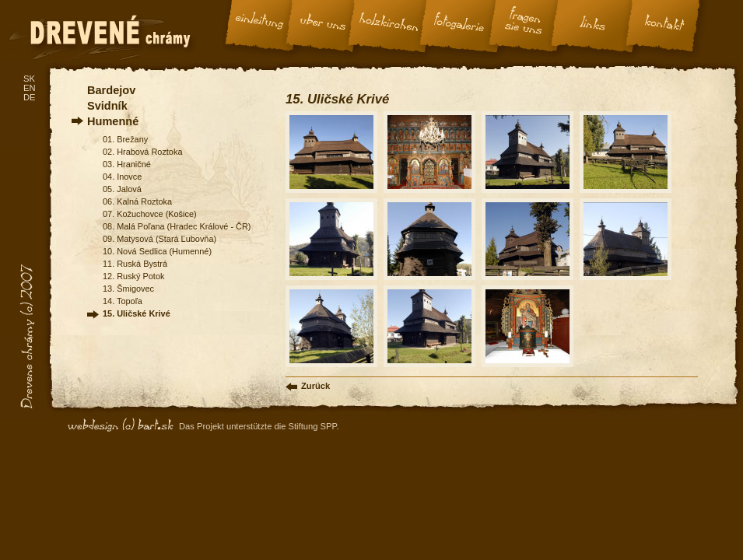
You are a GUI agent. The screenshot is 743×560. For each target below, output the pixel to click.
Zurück (315, 386)
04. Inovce (122, 177)
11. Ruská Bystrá (135, 264)
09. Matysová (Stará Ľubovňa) (159, 239)
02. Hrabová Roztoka (142, 152)
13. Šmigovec (128, 289)
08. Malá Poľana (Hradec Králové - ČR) (177, 226)
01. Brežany (125, 139)
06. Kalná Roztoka (137, 201)
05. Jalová (122, 189)
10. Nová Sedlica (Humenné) (157, 251)
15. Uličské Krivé (137, 313)
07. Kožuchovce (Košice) (150, 214)
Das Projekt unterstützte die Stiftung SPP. (259, 426)
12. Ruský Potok (133, 276)
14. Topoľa (123, 301)
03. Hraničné (127, 164)
